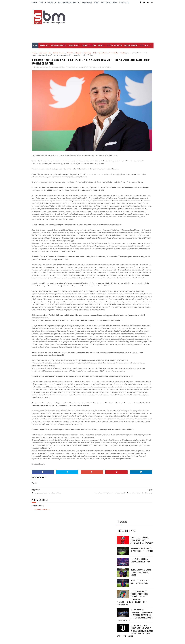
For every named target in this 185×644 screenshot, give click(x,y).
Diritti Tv (144, 45)
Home (35, 45)
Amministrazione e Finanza (93, 45)
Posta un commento (42, 612)
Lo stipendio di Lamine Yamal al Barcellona (140, 119)
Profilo (35, 2)
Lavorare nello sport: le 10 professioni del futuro (142, 87)
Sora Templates (43, 641)
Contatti (42, 2)
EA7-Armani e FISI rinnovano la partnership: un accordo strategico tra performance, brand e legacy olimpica (135, 152)
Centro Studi (87, 2)
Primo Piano (91, 75)
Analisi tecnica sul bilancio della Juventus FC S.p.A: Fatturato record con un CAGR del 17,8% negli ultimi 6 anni (135, 168)
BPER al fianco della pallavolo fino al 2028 (140, 98)
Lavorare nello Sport (109, 2)
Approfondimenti (42, 75)
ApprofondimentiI (64, 2)
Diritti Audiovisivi (55, 75)
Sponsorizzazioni (59, 45)
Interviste (77, 2)
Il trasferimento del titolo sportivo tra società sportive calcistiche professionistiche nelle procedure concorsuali (133, 135)
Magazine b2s (124, 2)
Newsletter (52, 2)
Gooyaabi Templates (64, 641)
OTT (85, 75)
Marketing (44, 45)
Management (74, 45)
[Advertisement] (111, 24)
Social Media (101, 75)
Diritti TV (65, 75)
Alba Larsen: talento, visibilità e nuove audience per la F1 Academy (142, 77)
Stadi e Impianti (131, 45)
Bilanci (97, 2)
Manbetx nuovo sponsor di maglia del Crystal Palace (141, 110)
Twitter (109, 75)
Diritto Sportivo (114, 45)
